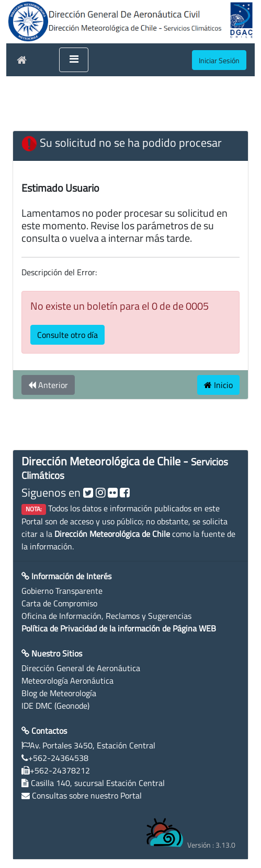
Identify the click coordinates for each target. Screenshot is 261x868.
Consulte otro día (67, 335)
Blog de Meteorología (59, 693)
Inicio (218, 385)
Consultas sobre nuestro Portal (87, 795)
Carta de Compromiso (59, 603)
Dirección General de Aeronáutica (81, 668)
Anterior (48, 385)
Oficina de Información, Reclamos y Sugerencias (106, 616)
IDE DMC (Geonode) (55, 706)
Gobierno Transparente (62, 591)
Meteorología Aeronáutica (67, 681)
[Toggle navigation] (74, 60)
